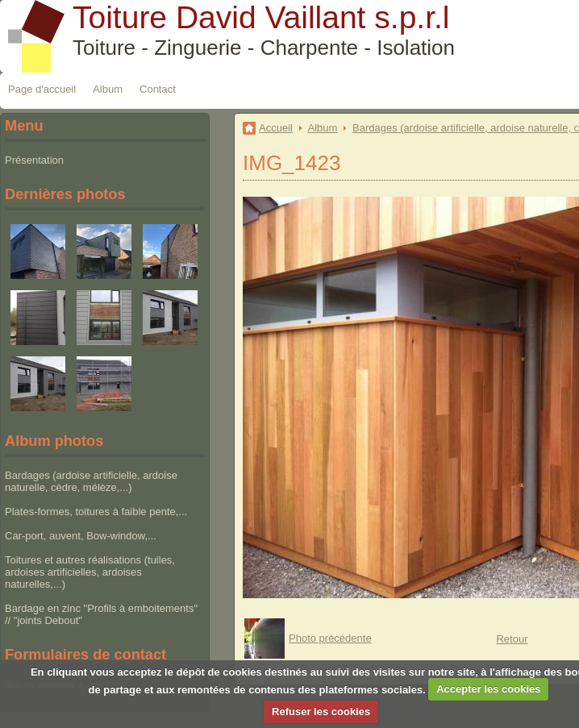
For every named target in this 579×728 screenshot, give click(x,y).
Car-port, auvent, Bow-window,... (81, 536)
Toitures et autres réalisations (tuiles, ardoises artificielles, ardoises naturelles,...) (90, 572)
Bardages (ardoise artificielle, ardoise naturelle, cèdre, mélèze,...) (91, 481)
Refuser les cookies (321, 711)
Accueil (276, 128)
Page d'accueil (42, 89)
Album (108, 89)
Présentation (34, 160)
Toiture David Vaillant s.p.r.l (261, 17)
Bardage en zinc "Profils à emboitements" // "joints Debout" (101, 614)
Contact (158, 89)
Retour (512, 639)
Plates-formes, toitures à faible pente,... (96, 512)
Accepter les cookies (488, 689)
